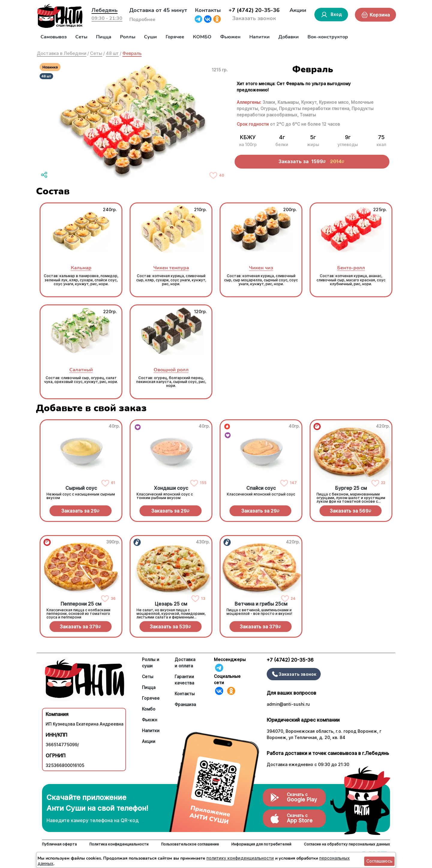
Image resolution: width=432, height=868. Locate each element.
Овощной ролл (171, 370)
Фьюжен (230, 37)
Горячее (175, 37)
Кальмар (81, 268)
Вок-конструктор (328, 37)
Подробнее (142, 19)
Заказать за (80, 511)
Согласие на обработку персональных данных (347, 844)
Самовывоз (54, 37)
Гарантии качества (184, 680)
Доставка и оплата (185, 663)
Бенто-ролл (351, 268)
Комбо (149, 709)
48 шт (112, 53)
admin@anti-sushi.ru (288, 704)
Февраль (132, 53)
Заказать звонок (254, 18)
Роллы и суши (151, 663)
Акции (298, 10)
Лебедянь (105, 10)
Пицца (104, 37)
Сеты (81, 37)
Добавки (289, 37)
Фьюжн (150, 720)
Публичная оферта (59, 844)
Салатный (81, 370)
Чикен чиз (261, 268)
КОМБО (202, 37)
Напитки (259, 37)
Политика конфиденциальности (119, 844)
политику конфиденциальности (240, 858)
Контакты (208, 10)
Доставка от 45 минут (158, 10)
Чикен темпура (171, 268)
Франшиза (185, 704)
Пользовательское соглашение (190, 844)
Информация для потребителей (261, 844)
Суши (150, 37)
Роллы (128, 37)
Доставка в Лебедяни (62, 53)
